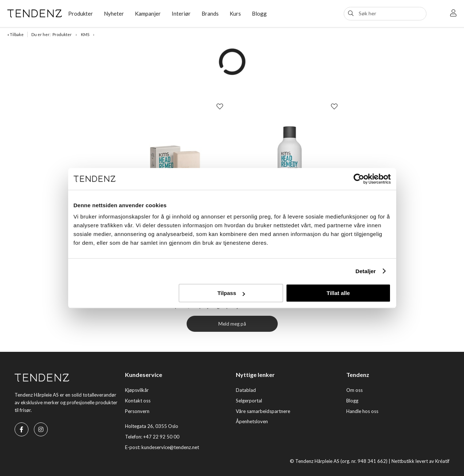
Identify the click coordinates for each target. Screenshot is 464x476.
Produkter (81, 13)
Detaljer (366, 271)
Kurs (235, 13)
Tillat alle (338, 293)
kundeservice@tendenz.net (170, 447)
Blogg (259, 13)
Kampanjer (148, 13)
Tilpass (231, 293)
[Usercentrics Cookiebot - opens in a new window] (359, 179)
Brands (210, 13)
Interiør (181, 13)
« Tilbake (15, 34)
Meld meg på (232, 324)
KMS (85, 34)
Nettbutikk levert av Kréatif (420, 461)
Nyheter (114, 13)
